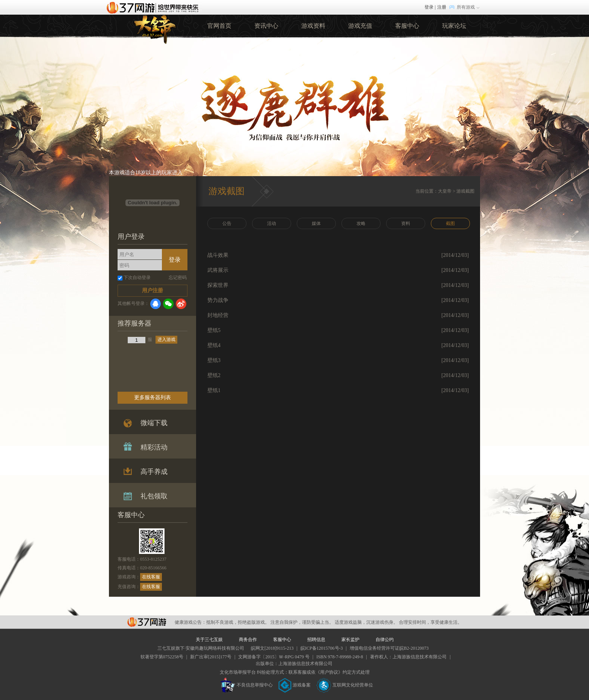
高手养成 (154, 472)
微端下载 (154, 423)
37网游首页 (154, 7)
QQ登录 (156, 304)
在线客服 (151, 577)
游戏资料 (313, 26)
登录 (429, 7)
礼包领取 (154, 496)
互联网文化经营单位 (345, 685)
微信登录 (168, 304)
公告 (227, 223)
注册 (442, 7)
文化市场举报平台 (238, 672)
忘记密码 (178, 278)
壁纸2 (214, 375)
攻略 (361, 223)
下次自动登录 (137, 278)
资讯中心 (266, 26)
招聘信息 (316, 640)
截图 (450, 223)
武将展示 (218, 270)
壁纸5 (214, 330)
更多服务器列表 (153, 398)
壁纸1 (214, 390)
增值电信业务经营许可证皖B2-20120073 (389, 648)
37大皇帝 (154, 28)
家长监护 (350, 640)
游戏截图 (465, 191)
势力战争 (218, 300)
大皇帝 (445, 191)
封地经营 (218, 315)
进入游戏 (166, 339)
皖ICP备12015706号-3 (322, 648)
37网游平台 (147, 622)
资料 (406, 223)
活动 (272, 223)
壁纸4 (214, 345)
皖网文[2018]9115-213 (272, 648)
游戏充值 (360, 26)
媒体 (316, 223)
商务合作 (248, 640)
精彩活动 (154, 447)
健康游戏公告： (190, 622)
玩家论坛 (454, 26)
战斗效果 (218, 255)
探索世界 (218, 285)
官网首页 (219, 26)
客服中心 (407, 26)
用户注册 (153, 290)
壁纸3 (214, 360)
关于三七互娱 (209, 640)
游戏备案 (294, 685)
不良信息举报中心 (247, 685)
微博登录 (181, 304)
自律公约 (385, 640)
